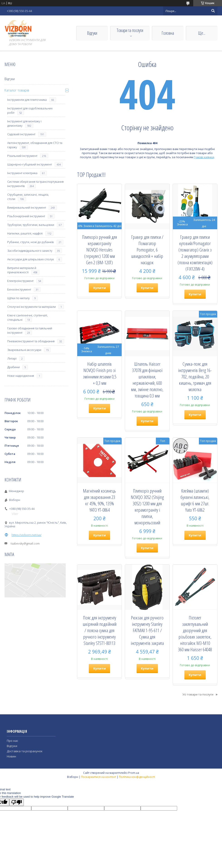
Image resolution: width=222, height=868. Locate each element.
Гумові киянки (204, 157)
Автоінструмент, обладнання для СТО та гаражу (35, 145)
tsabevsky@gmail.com (25, 543)
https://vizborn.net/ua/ (27, 535)
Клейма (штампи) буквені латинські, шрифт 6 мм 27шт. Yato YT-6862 (195, 500)
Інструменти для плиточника (27, 100)
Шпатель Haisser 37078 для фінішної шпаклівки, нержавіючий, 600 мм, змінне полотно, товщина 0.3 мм (147, 380)
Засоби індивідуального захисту (30, 251)
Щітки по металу (18, 298)
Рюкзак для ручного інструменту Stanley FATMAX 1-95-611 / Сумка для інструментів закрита (147, 630)
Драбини (13, 367)
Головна (168, 33)
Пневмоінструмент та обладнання (31, 341)
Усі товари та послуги (198, 694)
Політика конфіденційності (137, 777)
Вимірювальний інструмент (27, 207)
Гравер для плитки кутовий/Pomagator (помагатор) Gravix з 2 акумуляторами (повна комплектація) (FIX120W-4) (195, 253)
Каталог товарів (17, 90)
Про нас (12, 741)
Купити (100, 288)
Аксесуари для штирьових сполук (31, 259)
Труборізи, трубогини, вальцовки (31, 225)
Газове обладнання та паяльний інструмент (30, 330)
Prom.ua (134, 773)
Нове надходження (21, 376)
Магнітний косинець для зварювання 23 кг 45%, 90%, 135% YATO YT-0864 (99, 500)
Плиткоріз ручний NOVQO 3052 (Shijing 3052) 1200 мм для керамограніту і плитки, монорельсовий (147, 507)
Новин (11, 756)
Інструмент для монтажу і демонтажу (24, 123)
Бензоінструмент (19, 289)
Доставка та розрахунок (25, 751)
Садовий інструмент (21, 134)
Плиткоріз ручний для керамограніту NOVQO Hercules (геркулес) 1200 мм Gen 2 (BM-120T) (99, 250)
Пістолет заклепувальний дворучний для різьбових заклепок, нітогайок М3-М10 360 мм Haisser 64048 (195, 634)
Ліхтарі (12, 358)
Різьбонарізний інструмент (26, 216)
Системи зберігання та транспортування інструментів (35, 184)
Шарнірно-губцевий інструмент (30, 164)
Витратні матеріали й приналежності (22, 270)
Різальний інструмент (22, 156)
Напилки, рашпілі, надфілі (25, 233)
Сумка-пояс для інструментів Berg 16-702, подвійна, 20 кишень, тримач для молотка (195, 377)
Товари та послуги (130, 30)
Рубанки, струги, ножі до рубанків (31, 242)
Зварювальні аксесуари (24, 350)
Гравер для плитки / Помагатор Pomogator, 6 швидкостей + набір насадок (147, 250)
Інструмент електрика (22, 173)
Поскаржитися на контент (99, 777)
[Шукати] (213, 11)
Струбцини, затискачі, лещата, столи (28, 197)
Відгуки (92, 33)
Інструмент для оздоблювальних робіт (30, 110)
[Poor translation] (17, 802)
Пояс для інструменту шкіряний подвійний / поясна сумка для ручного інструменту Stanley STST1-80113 (100, 630)
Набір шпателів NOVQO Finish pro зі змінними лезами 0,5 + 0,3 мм (100, 373)
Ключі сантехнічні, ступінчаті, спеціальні (28, 317)
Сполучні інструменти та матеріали (31, 307)
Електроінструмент (20, 281)
